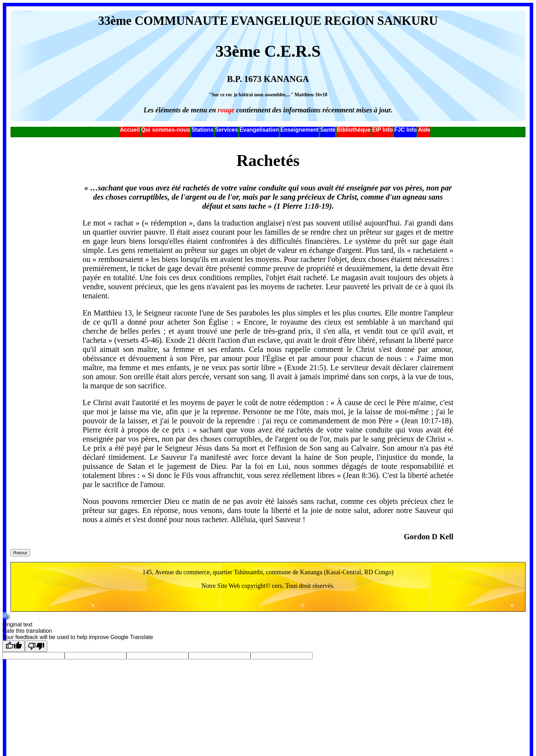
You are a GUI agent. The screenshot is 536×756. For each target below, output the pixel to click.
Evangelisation (259, 130)
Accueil (130, 130)
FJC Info (405, 130)
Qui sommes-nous (166, 130)
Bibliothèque (354, 130)
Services (227, 130)
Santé (328, 130)
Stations (202, 130)
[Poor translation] (36, 646)
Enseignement (299, 130)
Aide (424, 130)
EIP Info (382, 130)
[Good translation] (14, 646)
